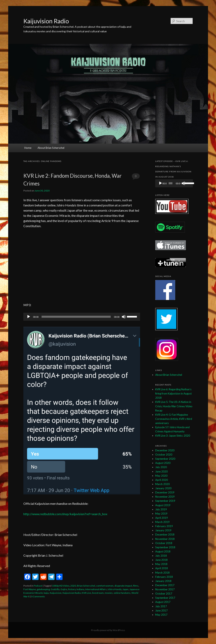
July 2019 (161, 509)
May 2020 (161, 476)
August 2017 (163, 602)
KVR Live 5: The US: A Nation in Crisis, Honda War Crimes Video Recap (174, 406)
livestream (98, 593)
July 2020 (161, 467)
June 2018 (161, 560)
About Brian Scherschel (51, 148)
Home (28, 148)
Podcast (38, 586)
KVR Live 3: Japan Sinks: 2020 (173, 436)
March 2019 (162, 522)
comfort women (105, 586)
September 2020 (165, 459)
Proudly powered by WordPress (108, 630)
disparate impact (123, 586)
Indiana (80, 589)
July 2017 (161, 606)
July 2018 (161, 556)
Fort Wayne (30, 589)
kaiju (46, 593)
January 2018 (163, 581)
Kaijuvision (56, 593)
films (136, 586)
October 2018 (164, 543)
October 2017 (164, 594)
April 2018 (162, 568)
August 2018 (163, 551)
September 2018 (165, 547)
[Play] (29, 317)
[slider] (76, 317)
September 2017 (165, 598)
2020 (73, 586)
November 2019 (165, 497)
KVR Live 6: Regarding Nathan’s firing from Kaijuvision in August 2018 (173, 394)
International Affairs (96, 589)
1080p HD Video (61, 586)
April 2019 (162, 518)
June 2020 (161, 471)
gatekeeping (43, 589)
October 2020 (164, 455)
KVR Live (86, 593)
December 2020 (165, 450)
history (72, 589)
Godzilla (55, 589)
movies (109, 593)
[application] (82, 317)
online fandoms (122, 593)
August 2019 (163, 505)
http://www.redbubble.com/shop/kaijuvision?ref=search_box (65, 514)
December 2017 (165, 585)
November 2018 (165, 539)
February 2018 (164, 577)
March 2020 (162, 484)
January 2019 (163, 530)
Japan (125, 589)
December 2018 (165, 535)
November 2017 (165, 589)
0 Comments (136, 177)
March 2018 (162, 573)
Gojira (64, 589)
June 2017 (161, 610)
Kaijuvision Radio (46, 21)
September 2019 (165, 501)
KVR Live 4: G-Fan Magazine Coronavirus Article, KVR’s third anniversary (174, 419)
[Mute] (124, 317)
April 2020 (162, 480)
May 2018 (161, 564)
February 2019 (164, 526)
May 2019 (161, 514)
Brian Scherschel (86, 586)
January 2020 (163, 488)
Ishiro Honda (115, 589)
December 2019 (165, 492)
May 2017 (161, 615)
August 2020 (163, 463)
